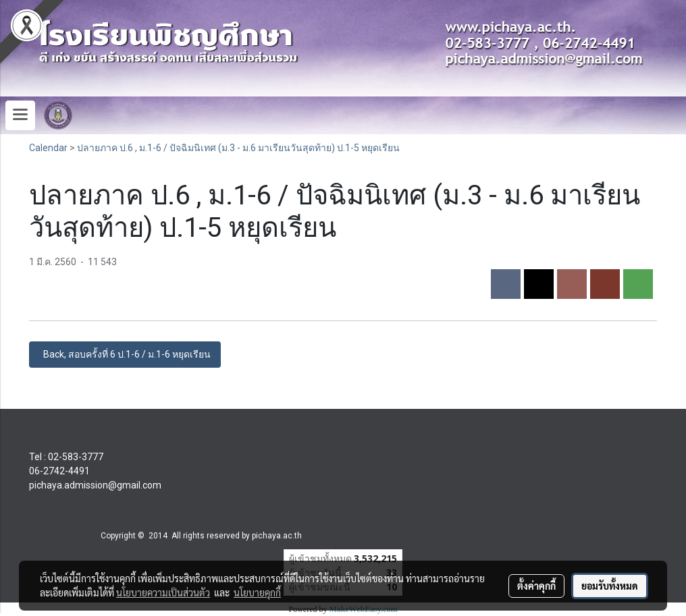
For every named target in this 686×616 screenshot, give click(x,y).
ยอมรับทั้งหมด (610, 586)
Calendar (48, 148)
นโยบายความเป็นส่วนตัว (163, 592)
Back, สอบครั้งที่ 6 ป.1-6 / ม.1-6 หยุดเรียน (125, 354)
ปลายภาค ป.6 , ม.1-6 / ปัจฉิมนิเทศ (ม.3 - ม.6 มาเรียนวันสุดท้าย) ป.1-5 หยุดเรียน (238, 148)
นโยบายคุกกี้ (257, 592)
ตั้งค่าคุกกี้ (536, 586)
